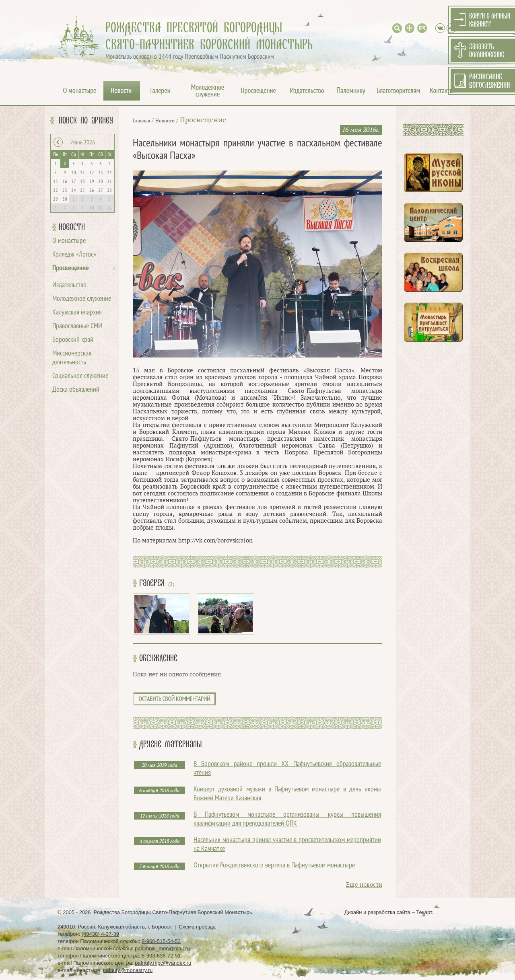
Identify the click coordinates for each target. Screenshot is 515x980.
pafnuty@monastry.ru (128, 970)
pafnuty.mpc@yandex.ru (163, 963)
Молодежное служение (82, 299)
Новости (72, 227)
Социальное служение (80, 376)
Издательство (69, 285)
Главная (141, 121)
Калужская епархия (77, 313)
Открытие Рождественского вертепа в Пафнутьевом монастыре (274, 866)
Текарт (424, 912)
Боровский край (73, 340)
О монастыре (69, 241)
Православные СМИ (77, 326)
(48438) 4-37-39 (100, 934)
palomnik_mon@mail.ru (162, 948)
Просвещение (71, 268)
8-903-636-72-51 (161, 956)
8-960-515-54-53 (161, 941)
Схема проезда (197, 927)
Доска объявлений (76, 390)
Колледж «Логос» (74, 255)
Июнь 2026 (83, 143)
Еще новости (364, 885)
